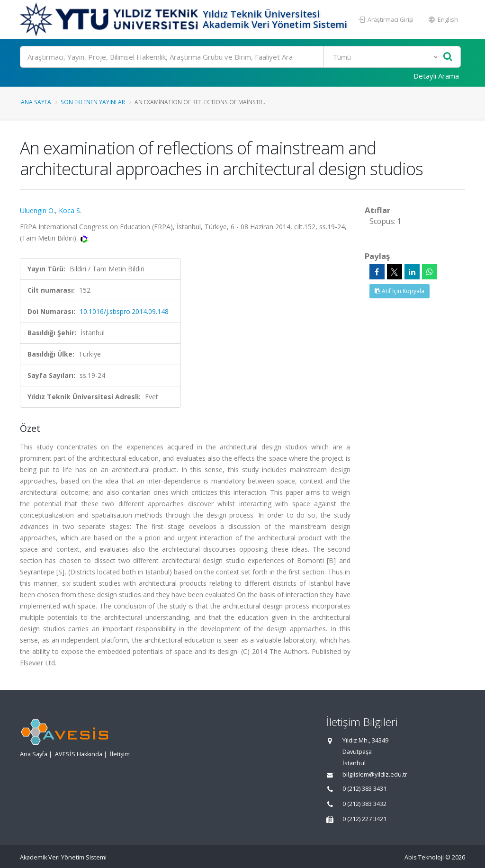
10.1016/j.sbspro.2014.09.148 (124, 311)
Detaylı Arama (436, 76)
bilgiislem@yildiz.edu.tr (375, 774)
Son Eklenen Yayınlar (93, 102)
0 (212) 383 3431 (364, 789)
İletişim (120, 754)
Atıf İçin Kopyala (400, 291)
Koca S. (70, 210)
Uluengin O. (37, 210)
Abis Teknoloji (424, 857)
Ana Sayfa (36, 102)
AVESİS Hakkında (79, 754)
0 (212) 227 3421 (364, 819)
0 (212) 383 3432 (364, 804)
